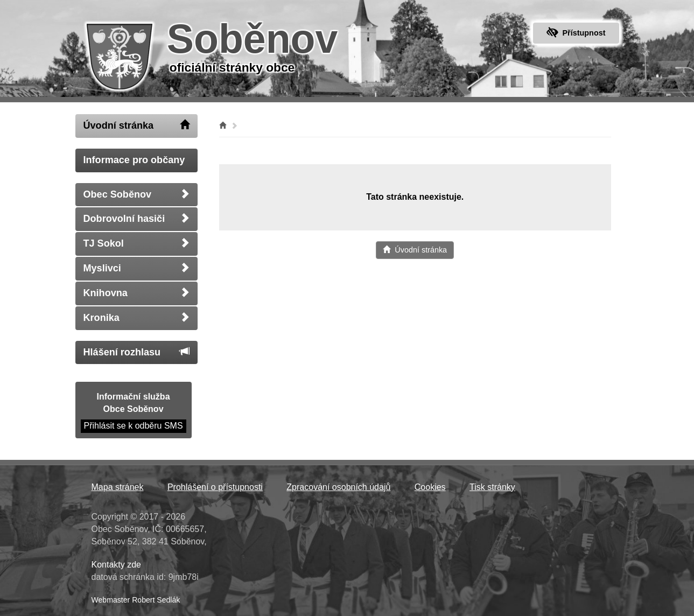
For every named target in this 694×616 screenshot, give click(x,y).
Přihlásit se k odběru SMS (134, 426)
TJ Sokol (137, 243)
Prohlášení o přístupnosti (215, 487)
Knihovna (137, 293)
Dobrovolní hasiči (137, 218)
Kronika (137, 317)
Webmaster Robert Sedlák (136, 600)
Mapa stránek (118, 487)
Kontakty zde (117, 565)
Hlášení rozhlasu (137, 352)
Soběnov (253, 39)
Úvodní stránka (137, 125)
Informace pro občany (134, 160)
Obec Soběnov (137, 194)
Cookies (430, 487)
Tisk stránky (492, 487)
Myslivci (137, 268)
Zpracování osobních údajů (338, 487)
